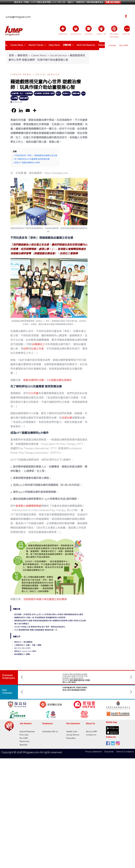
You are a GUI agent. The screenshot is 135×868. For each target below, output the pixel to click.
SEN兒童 (33, 391)
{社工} (58, 91)
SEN (83, 91)
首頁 (11, 53)
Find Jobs (24, 733)
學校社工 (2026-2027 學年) (25, 649)
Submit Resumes (27, 729)
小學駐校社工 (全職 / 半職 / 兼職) (28, 643)
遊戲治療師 (24, 96)
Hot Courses (7, 689)
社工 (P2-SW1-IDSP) (22, 646)
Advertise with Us (50, 729)
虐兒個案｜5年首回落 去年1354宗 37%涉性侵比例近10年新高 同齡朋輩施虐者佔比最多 (49, 612)
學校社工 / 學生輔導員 (23, 640)
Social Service (58, 53)
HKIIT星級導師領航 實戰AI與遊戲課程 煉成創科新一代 (36, 628)
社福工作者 (37, 347)
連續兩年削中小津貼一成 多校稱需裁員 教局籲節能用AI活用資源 (40, 615)
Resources (24, 739)
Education (71, 736)
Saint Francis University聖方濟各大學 (109, 693)
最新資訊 (23, 53)
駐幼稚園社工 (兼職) (22, 652)
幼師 (26, 347)
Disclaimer (110, 750)
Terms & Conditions (125, 750)
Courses (112, 44)
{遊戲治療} (76, 91)
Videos (101, 44)
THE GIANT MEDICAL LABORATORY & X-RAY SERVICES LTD (76, 674)
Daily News (54, 44)
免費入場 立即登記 (113, 2)
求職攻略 (68, 44)
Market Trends (37, 44)
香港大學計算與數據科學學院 (42, 688)
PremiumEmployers (9, 674)
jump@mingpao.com (17, 17)
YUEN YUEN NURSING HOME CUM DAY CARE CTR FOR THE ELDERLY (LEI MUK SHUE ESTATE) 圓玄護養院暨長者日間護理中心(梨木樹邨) (44, 676)
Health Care (72, 729)
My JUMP (124, 44)
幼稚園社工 (39, 342)
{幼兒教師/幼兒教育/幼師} (44, 91)
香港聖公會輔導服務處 (28, 504)
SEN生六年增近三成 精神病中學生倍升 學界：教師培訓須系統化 (40, 625)
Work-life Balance (86, 44)
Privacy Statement (95, 750)
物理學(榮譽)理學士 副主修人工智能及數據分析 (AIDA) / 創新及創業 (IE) (76, 688)
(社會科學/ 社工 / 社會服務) (22, 91)
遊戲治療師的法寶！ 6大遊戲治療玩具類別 (47, 378)
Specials (23, 743)
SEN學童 (14, 96)
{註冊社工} (66, 91)
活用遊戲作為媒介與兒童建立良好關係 (45, 597)
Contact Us (91, 733)
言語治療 (67, 416)
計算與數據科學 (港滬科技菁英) (43, 686)
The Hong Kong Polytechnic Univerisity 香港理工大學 (75, 693)
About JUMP (91, 729)
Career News (18, 44)
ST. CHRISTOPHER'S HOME (106, 672)
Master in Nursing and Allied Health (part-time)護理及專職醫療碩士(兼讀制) (108, 688)
